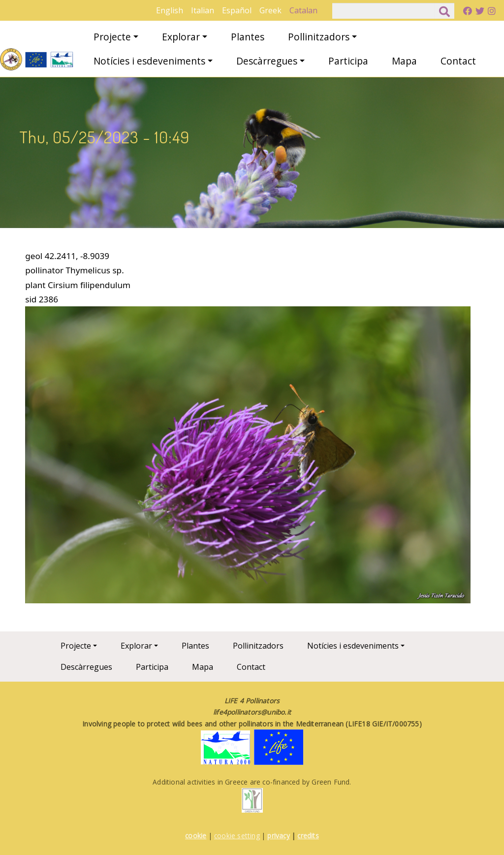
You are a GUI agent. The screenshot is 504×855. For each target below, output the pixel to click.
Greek (270, 10)
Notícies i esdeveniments (149, 61)
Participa (348, 61)
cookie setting (237, 836)
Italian (203, 10)
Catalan (303, 10)
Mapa (404, 61)
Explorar (181, 37)
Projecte (112, 37)
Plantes (248, 37)
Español (237, 10)
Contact (458, 61)
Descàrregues (267, 61)
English (170, 10)
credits (308, 836)
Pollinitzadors (319, 37)
